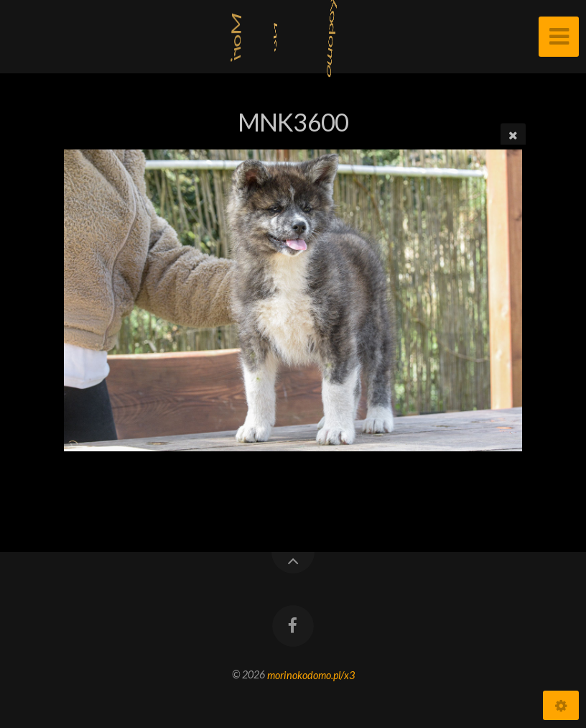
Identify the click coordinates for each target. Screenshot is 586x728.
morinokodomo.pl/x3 (311, 674)
